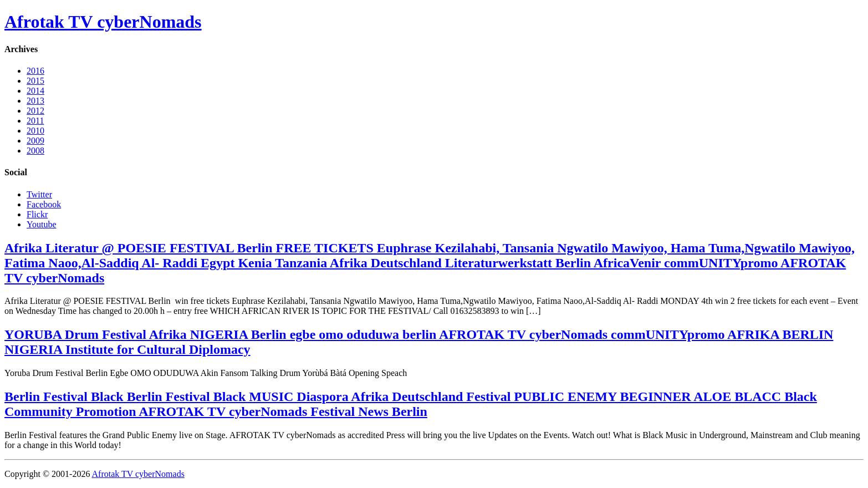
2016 (35, 71)
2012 (35, 111)
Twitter (39, 194)
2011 (35, 121)
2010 (35, 131)
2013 (35, 101)
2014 (35, 91)
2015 (35, 81)
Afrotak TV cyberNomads (103, 22)
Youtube (42, 224)
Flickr (37, 214)
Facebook (44, 204)
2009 (35, 141)
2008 (35, 151)
